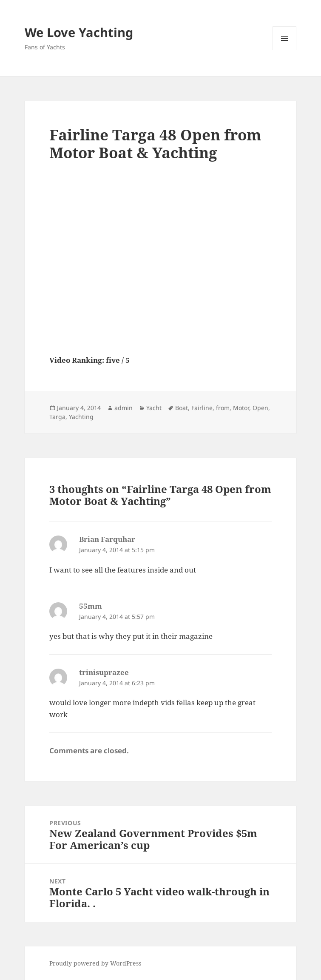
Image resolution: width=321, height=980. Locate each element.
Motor (241, 408)
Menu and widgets (285, 50)
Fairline (202, 408)
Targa (57, 417)
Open (260, 408)
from (223, 408)
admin (124, 408)
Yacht (154, 408)
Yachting (81, 417)
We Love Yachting (79, 32)
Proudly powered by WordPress (95, 963)
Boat (182, 408)
